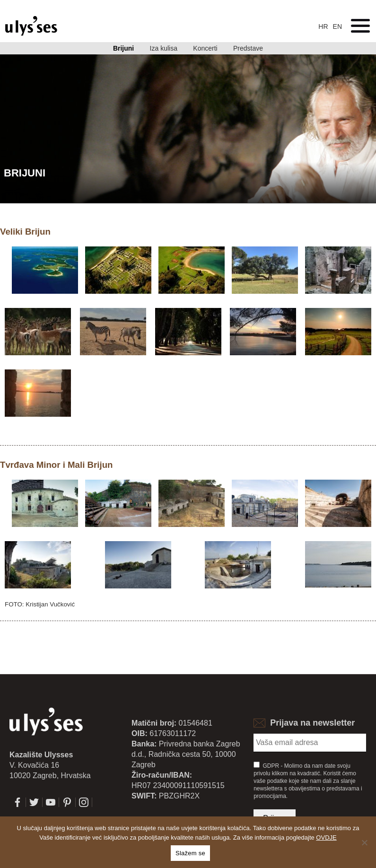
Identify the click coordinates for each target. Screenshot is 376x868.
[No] (364, 842)
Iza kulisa (164, 48)
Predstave (248, 48)
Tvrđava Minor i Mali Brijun (56, 465)
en (337, 26)
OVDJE (326, 837)
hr (323, 26)
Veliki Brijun (25, 232)
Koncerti (205, 48)
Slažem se (190, 853)
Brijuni (123, 48)
